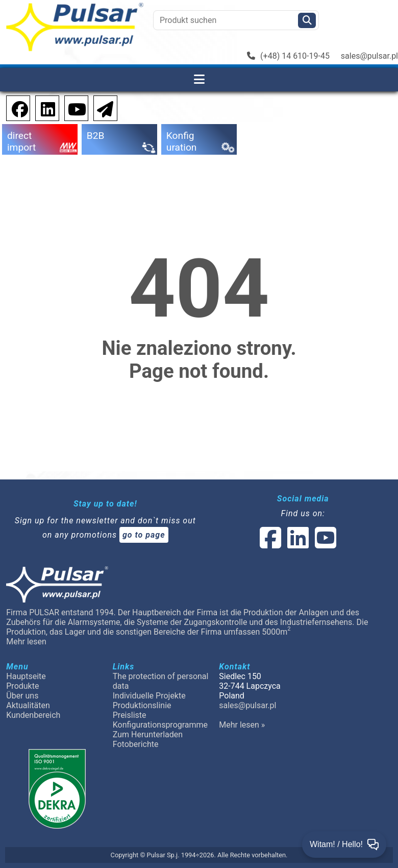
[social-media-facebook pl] (15, 107)
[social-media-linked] (297, 544)
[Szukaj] (307, 20)
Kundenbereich (33, 715)
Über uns (22, 696)
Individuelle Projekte (149, 696)
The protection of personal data (161, 681)
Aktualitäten (28, 705)
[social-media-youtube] (74, 107)
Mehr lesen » (242, 725)
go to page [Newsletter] (144, 535)
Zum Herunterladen (148, 734)
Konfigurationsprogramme (160, 725)
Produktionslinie (142, 705)
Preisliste (130, 715)
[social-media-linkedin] (43, 107)
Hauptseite (26, 676)
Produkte (22, 686)
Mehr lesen (26, 642)
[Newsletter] (102, 107)
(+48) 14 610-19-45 (288, 56)
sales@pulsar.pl (369, 56)
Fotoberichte (136, 744)
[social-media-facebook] (270, 544)
